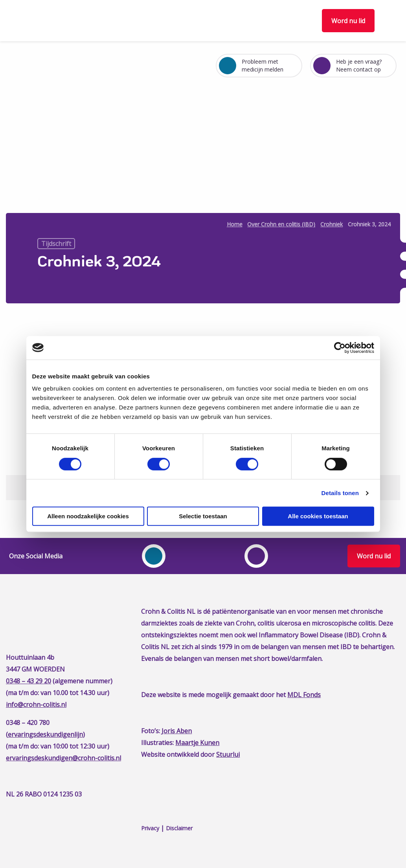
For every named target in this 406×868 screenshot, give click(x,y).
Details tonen (340, 493)
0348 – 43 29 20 (28, 681)
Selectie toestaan (203, 516)
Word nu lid (348, 21)
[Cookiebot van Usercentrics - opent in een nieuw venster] (340, 348)
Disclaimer (179, 828)
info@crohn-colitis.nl (36, 705)
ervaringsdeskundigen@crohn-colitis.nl (63, 758)
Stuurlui (228, 754)
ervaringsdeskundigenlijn (45, 734)
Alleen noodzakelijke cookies (88, 516)
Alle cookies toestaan (318, 516)
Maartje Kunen (197, 743)
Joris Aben (177, 731)
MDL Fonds (304, 695)
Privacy (150, 828)
